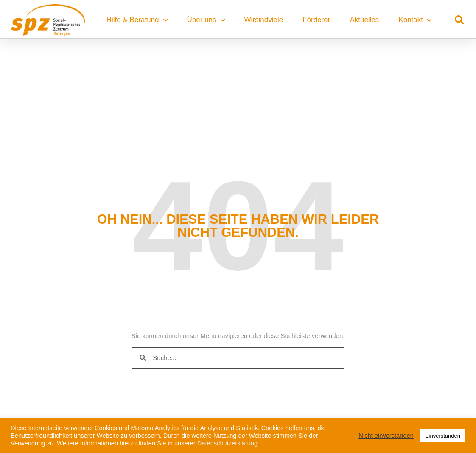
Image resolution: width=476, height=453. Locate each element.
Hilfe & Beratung (137, 20)
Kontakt (415, 20)
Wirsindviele (264, 20)
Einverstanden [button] (443, 436)
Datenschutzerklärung (228, 443)
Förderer (316, 20)
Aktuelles (364, 20)
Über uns (206, 20)
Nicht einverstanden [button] (386, 436)
